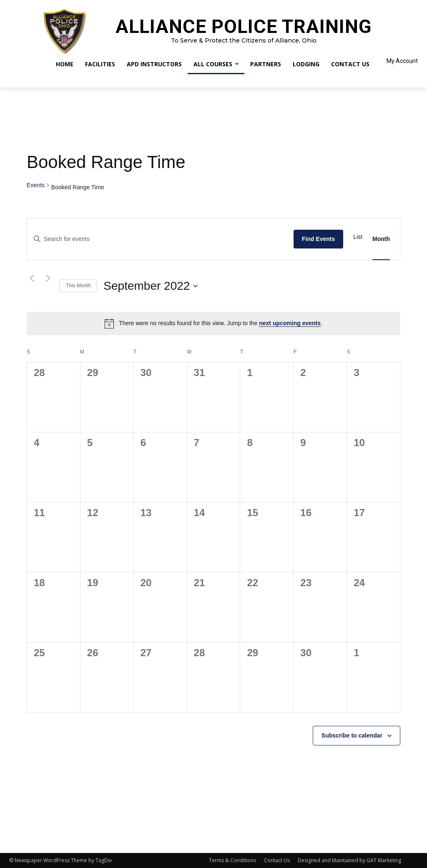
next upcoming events (290, 323)
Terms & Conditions (232, 860)
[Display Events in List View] (358, 237)
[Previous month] (32, 278)
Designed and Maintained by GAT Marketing (349, 860)
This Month (78, 286)
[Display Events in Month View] (381, 239)
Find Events (318, 239)
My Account (402, 61)
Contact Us (277, 860)
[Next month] (48, 278)
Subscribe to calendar (352, 735)
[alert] (213, 324)
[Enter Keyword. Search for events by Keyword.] (160, 239)
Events (36, 185)
